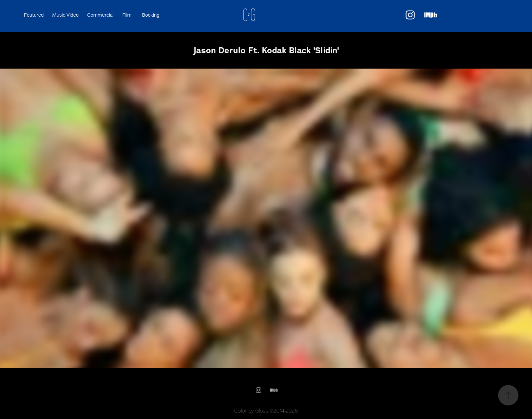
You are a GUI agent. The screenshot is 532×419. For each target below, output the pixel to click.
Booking (151, 15)
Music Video (65, 15)
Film (127, 15)
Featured (34, 15)
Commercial (100, 15)
